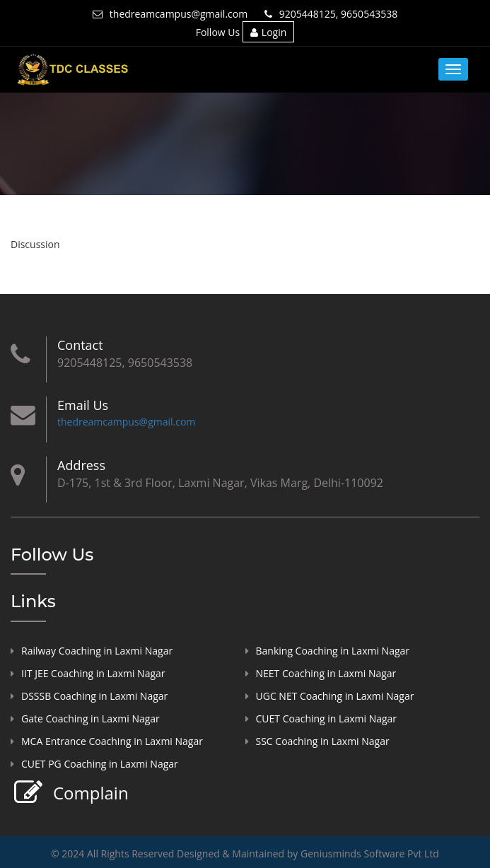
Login (268, 32)
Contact (80, 345)
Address (81, 465)
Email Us (83, 405)
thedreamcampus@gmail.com (170, 14)
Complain (89, 793)
